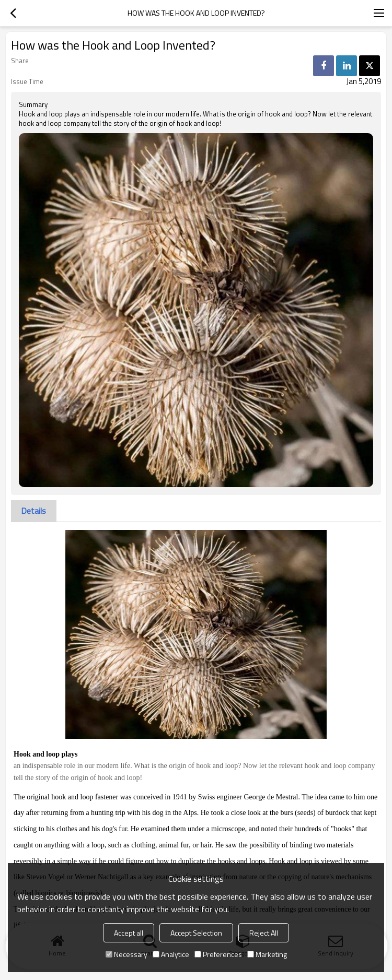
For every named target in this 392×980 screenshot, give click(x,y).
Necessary (126, 954)
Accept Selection (196, 933)
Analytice (171, 954)
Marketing (267, 954)
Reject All (264, 933)
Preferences (218, 954)
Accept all (129, 933)
